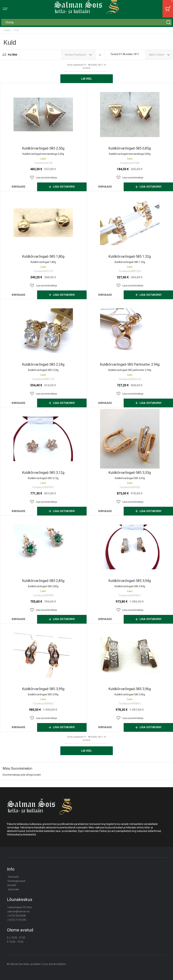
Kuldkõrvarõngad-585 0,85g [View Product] (130, 114)
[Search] (168, 22)
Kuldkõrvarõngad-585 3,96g (130, 689)
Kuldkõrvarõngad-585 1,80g (43, 256)
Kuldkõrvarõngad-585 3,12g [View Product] (43, 439)
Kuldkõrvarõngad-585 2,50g (43, 148)
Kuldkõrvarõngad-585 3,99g (43, 689)
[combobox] (86, 22)
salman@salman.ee (19, 911)
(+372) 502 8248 (17, 916)
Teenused (13, 877)
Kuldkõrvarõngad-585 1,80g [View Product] (43, 223)
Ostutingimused (16, 881)
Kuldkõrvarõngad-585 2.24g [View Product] (43, 331)
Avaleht (7, 30)
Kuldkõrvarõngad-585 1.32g (130, 256)
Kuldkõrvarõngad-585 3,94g (130, 581)
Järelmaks (13, 889)
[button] (43, 178)
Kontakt (12, 885)
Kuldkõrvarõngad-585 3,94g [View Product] (130, 547)
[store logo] (86, 9)
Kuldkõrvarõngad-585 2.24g (43, 364)
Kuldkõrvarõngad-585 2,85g (43, 581)
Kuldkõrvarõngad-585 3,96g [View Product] (130, 655)
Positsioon (80, 55)
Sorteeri (69, 55)
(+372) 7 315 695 (17, 920)
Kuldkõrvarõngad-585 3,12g (43, 473)
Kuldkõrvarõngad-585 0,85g (130, 148)
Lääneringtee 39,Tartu (20, 907)
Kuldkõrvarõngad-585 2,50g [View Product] (43, 114)
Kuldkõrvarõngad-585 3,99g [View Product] (43, 655)
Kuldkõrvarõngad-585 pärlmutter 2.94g (130, 364)
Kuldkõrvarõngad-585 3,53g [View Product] (130, 439)
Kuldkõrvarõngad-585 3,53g (130, 473)
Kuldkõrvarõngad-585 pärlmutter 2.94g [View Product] (130, 331)
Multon (62, 964)
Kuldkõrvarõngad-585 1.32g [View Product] (130, 223)
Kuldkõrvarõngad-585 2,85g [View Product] (43, 547)
